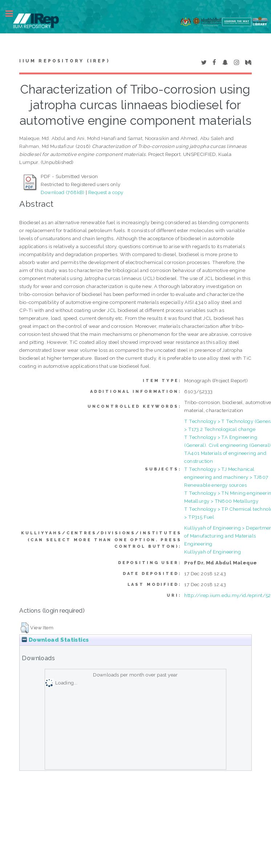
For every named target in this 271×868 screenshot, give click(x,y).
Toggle (13, 14)
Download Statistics (55, 640)
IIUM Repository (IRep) (64, 61)
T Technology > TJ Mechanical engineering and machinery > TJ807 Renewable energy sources (226, 477)
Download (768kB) (62, 192)
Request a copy (106, 192)
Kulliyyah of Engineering (213, 552)
